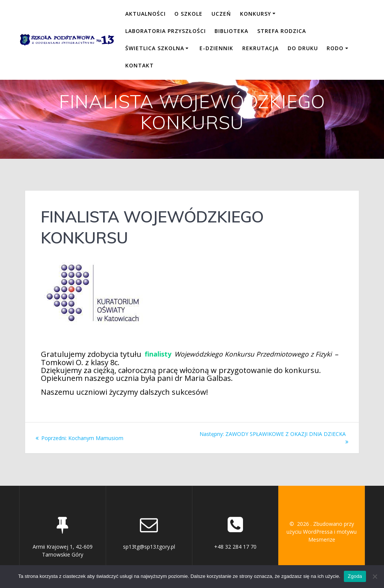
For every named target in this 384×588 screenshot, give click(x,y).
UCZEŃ (221, 14)
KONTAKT (139, 65)
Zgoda (355, 576)
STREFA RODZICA (282, 31)
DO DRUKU (303, 48)
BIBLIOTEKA (231, 31)
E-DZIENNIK (216, 48)
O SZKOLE (188, 14)
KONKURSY (256, 14)
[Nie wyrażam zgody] (375, 576)
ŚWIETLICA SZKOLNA (155, 48)
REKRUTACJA (260, 48)
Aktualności (145, 14)
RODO (335, 48)
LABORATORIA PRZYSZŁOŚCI (166, 31)
